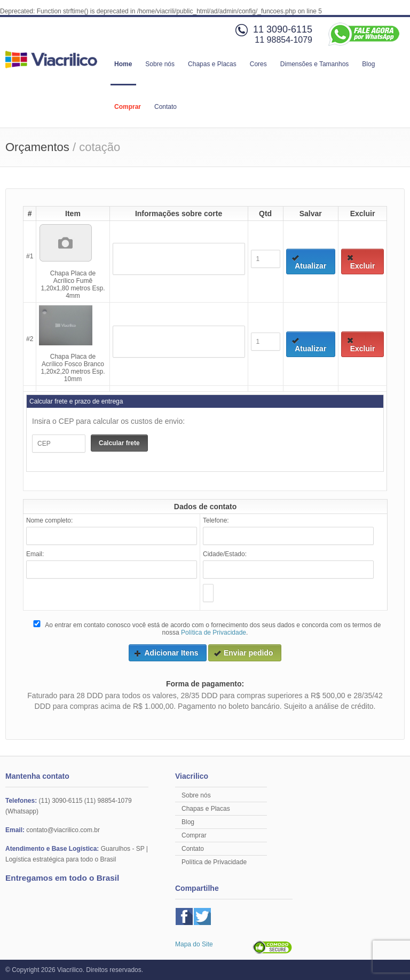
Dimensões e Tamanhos (315, 64)
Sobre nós (160, 64)
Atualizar (309, 262)
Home (123, 64)
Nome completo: (49, 520)
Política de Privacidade (214, 633)
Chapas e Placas (212, 64)
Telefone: (216, 520)
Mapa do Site (194, 944)
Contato (165, 107)
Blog (368, 64)
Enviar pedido (243, 653)
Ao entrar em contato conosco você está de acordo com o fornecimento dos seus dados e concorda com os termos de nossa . (206, 628)
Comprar (128, 107)
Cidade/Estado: (225, 554)
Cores (258, 64)
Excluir (361, 262)
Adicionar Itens (166, 653)
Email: (35, 554)
